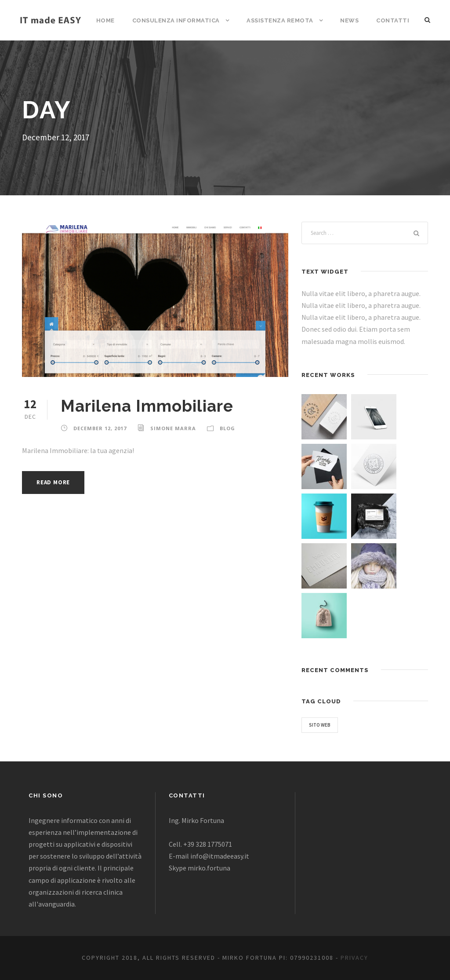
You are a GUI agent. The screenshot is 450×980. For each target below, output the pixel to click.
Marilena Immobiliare (147, 406)
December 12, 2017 (100, 428)
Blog (227, 428)
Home (105, 20)
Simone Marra (173, 428)
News (349, 20)
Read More (53, 482)
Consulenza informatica (176, 20)
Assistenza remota (280, 20)
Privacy (354, 958)
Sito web (320, 725)
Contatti (393, 20)
